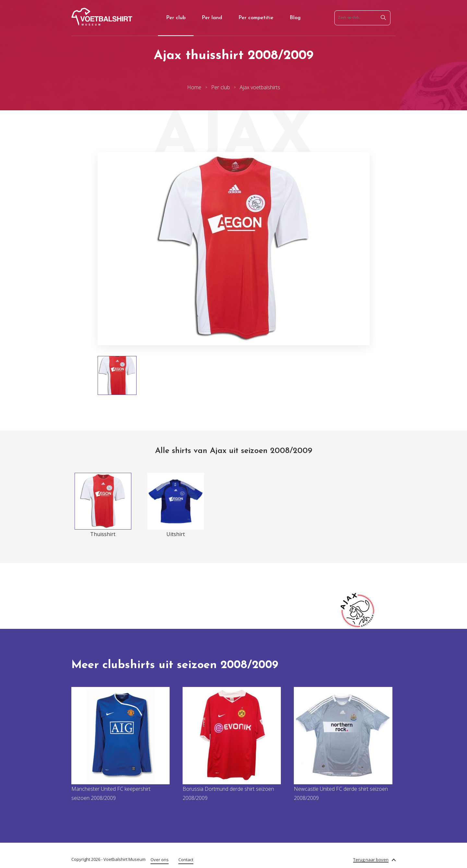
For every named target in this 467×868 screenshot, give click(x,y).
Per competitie (256, 18)
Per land (212, 18)
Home (194, 87)
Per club (176, 18)
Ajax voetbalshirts (260, 87)
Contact (186, 860)
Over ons (160, 860)
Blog (295, 18)
